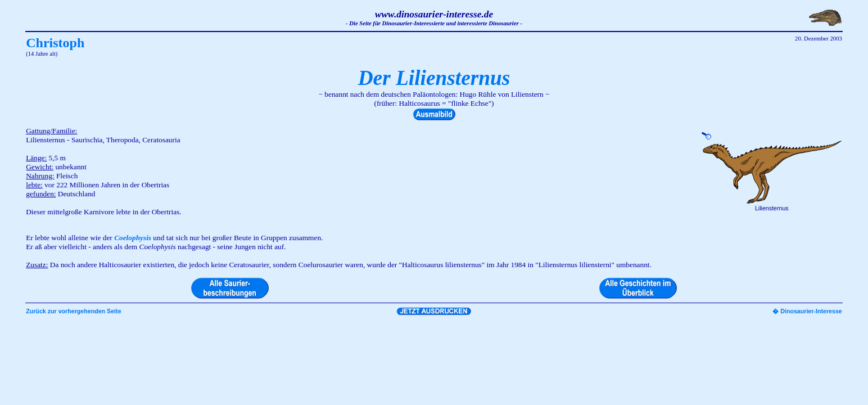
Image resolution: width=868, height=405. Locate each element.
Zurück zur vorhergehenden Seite (73, 311)
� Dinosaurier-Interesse (807, 311)
